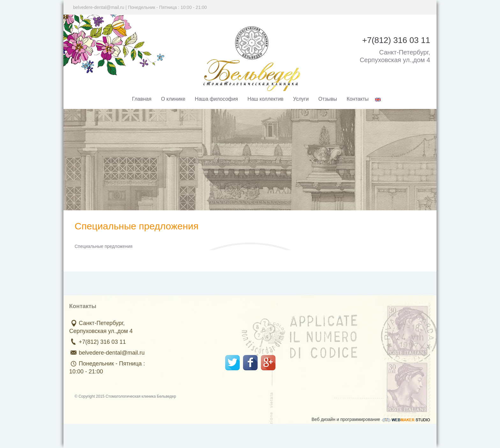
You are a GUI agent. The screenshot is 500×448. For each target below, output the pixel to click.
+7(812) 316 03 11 (102, 342)
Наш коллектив (265, 99)
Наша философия (216, 99)
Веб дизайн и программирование (371, 419)
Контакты (358, 99)
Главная (142, 99)
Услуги (301, 99)
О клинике (173, 99)
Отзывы (328, 99)
